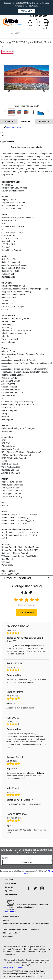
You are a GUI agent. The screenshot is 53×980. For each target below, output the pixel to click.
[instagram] (42, 888)
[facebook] (28, 888)
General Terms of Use (11, 917)
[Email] (26, 858)
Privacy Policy (8, 968)
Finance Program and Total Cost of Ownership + (21, 929)
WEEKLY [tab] (9, 122)
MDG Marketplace (11, 895)
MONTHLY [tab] (44, 122)
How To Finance (10, 883)
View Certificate (11, 912)
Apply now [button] (26, 11)
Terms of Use (23, 968)
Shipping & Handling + (12, 933)
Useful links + (8, 936)
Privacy (6, 920)
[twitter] (35, 888)
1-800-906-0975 (40, 15)
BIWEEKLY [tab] (26, 122)
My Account (9, 891)
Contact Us (9, 887)
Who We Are (9, 880)
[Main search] (12, 33)
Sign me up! (27, 862)
